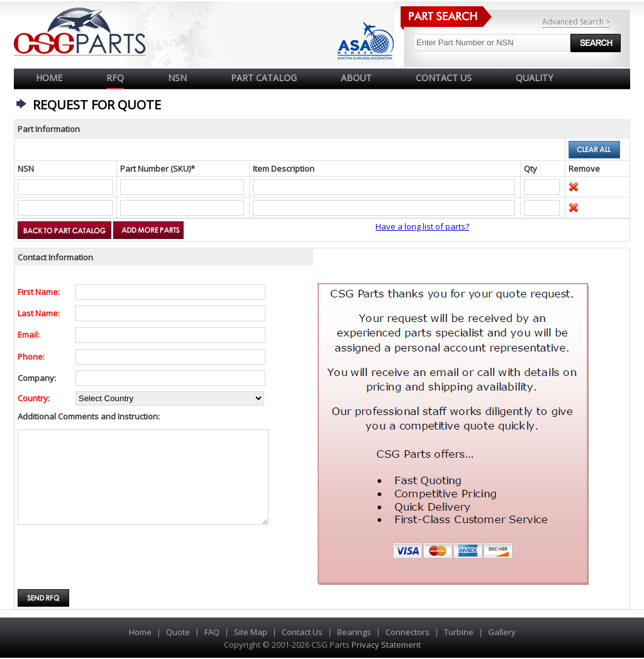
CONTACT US (444, 78)
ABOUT (356, 78)
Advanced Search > (576, 22)
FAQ (212, 632)
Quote (178, 632)
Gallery (502, 632)
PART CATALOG (264, 78)
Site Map (251, 632)
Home (49, 78)
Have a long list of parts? (422, 226)
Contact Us (302, 632)
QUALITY (534, 78)
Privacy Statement (385, 645)
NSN (177, 78)
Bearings (354, 632)
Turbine (459, 632)
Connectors (408, 632)
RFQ (115, 78)
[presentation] (113, 558)
